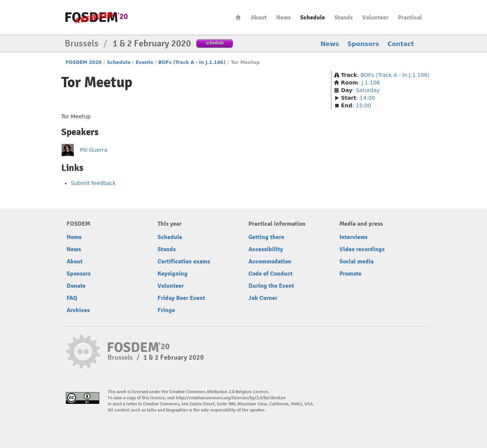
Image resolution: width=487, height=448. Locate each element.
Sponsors (363, 44)
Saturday (368, 90)
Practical (410, 18)
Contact (401, 44)
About (259, 18)
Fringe (166, 310)
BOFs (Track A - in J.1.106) (192, 62)
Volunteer (375, 18)
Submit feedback (93, 183)
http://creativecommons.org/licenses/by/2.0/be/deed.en (231, 398)
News (283, 18)
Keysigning (173, 274)
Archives (78, 310)
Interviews (353, 237)
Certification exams (184, 261)
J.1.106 (371, 83)
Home (238, 17)
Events (145, 62)
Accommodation (270, 261)
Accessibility (266, 249)
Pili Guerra (94, 150)
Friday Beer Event (181, 298)
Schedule (313, 18)
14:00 (367, 98)
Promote (350, 274)
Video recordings (362, 249)
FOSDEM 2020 (84, 62)
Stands (344, 18)
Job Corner (263, 298)
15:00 (363, 105)
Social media (356, 261)
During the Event (271, 286)
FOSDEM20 (97, 17)
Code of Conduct (271, 274)
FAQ (72, 298)
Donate (76, 286)
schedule (215, 43)
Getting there (266, 237)
